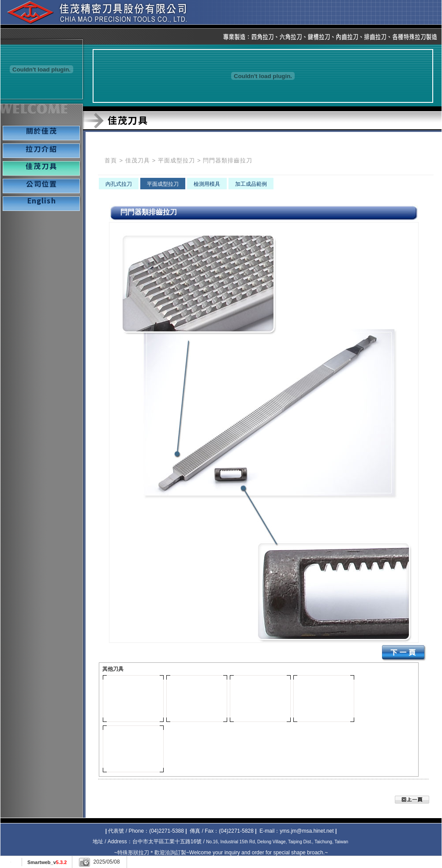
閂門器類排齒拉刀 (228, 160)
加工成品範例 (251, 184)
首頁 (111, 160)
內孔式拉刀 (119, 184)
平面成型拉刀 (176, 160)
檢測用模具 (207, 184)
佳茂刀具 (138, 160)
